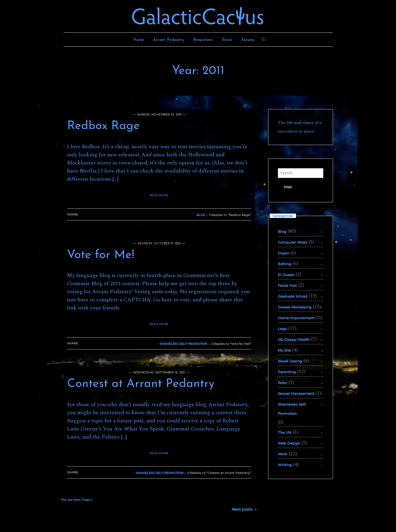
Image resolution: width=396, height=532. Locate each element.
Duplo (283, 253)
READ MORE (159, 196)
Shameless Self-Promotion (183, 344)
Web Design (289, 443)
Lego (282, 329)
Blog (201, 215)
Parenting (287, 372)
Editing (284, 264)
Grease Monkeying (295, 307)
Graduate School (293, 296)
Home (139, 40)
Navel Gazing (290, 361)
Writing (285, 465)
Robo (282, 383)
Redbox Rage (103, 126)
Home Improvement (296, 318)
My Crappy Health (294, 339)
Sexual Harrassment (296, 393)
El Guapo (286, 275)
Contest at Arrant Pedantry (141, 384)
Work (283, 454)
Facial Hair (287, 285)
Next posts (244, 509)
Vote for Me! (101, 255)
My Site (284, 350)
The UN (285, 432)
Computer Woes (292, 242)
